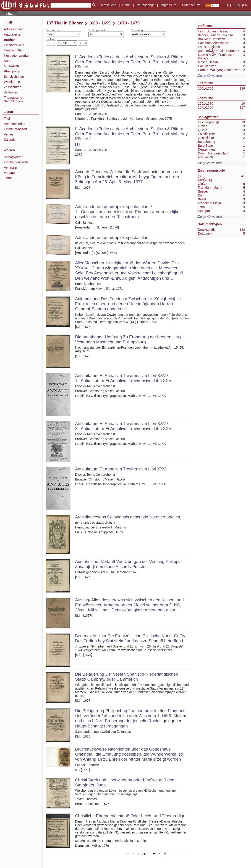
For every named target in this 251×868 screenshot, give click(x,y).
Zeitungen (11, 92)
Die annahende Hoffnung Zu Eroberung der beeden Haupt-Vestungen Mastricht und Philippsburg (130, 339)
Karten (9, 61)
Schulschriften (14, 77)
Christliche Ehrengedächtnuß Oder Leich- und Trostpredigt (130, 816)
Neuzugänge (145, 5)
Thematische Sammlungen (13, 99)
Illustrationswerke (16, 56)
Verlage (9, 173)
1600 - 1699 (100, 23)
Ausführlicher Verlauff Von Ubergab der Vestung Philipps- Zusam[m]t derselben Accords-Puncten (128, 564)
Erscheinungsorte (16, 162)
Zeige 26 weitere (210, 163)
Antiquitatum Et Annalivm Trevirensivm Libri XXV (120, 469)
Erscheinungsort (15, 129)
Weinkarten (12, 82)
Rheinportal (12, 71)
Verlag (8, 134)
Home (126, 5)
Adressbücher (14, 29)
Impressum (168, 5)
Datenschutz (191, 5)
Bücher (9, 40)
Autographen (13, 35)
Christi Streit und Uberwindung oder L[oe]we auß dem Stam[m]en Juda (125, 782)
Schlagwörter (13, 157)
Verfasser (11, 167)
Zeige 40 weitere (210, 76)
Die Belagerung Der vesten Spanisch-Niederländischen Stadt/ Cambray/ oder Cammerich (127, 677)
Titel (7, 119)
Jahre (8, 178)
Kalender (10, 140)
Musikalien (11, 66)
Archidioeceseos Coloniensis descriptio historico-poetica (128, 517)
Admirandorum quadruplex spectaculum (112, 238)
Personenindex (14, 124)
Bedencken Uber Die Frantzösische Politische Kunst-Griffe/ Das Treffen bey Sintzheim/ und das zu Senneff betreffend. (130, 638)
